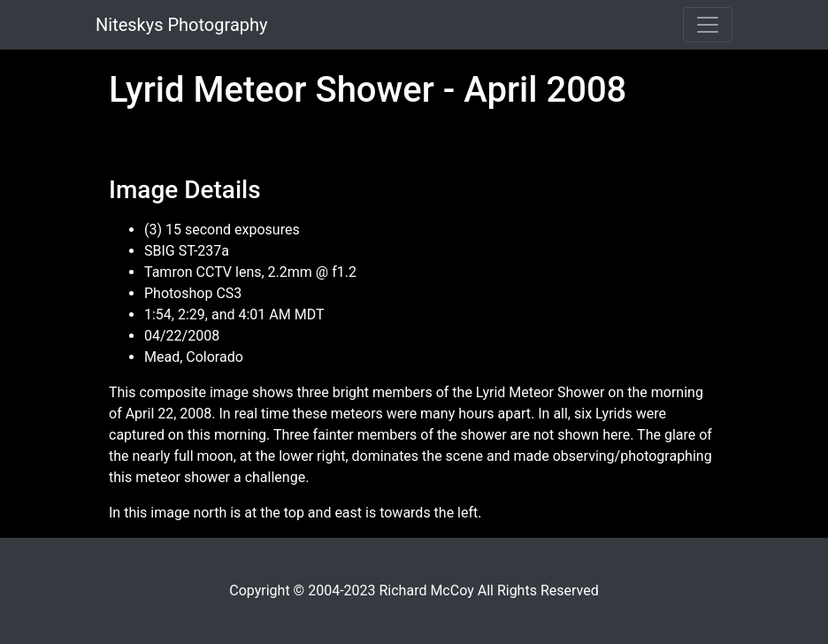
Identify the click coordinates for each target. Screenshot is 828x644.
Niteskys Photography (181, 25)
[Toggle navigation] (708, 25)
